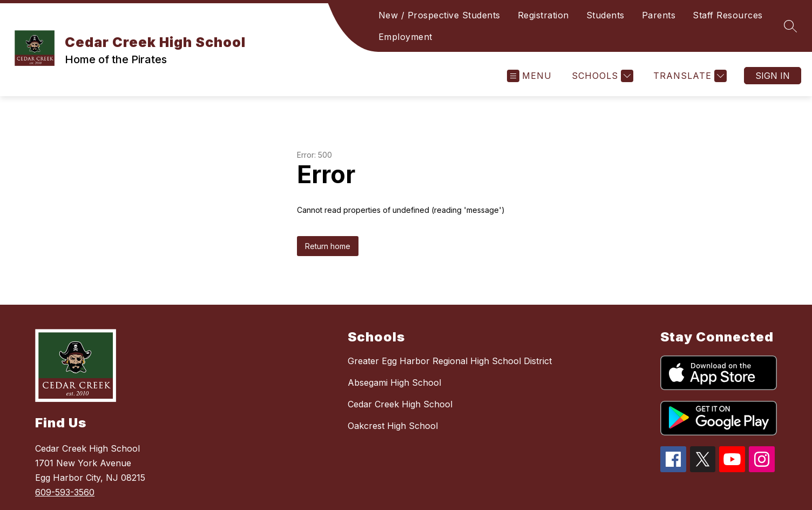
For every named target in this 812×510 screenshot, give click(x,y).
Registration (543, 15)
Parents (659, 15)
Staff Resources (728, 15)
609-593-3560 (65, 492)
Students (605, 15)
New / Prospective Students (439, 15)
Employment (405, 37)
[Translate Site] (689, 76)
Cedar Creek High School (400, 404)
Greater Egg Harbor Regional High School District (450, 361)
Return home (328, 246)
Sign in (773, 76)
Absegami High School (394, 382)
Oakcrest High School (393, 426)
